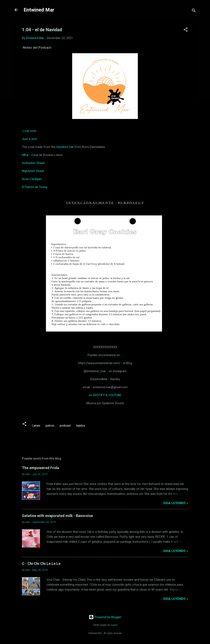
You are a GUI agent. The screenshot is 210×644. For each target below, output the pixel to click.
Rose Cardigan (32, 179)
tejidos (81, 426)
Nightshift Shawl (33, 171)
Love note (30, 131)
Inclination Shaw (33, 163)
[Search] (194, 11)
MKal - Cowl (30, 155)
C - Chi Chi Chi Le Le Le (41, 564)
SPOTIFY (99, 395)
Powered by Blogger (105, 617)
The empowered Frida (41, 468)
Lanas (36, 426)
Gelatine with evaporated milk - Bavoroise (57, 516)
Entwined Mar (39, 10)
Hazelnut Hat (65, 147)
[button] (186, 30)
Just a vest (29, 139)
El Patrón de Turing (35, 187)
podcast (65, 426)
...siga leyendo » (174, 503)
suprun (114, 625)
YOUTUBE (115, 395)
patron (50, 426)
